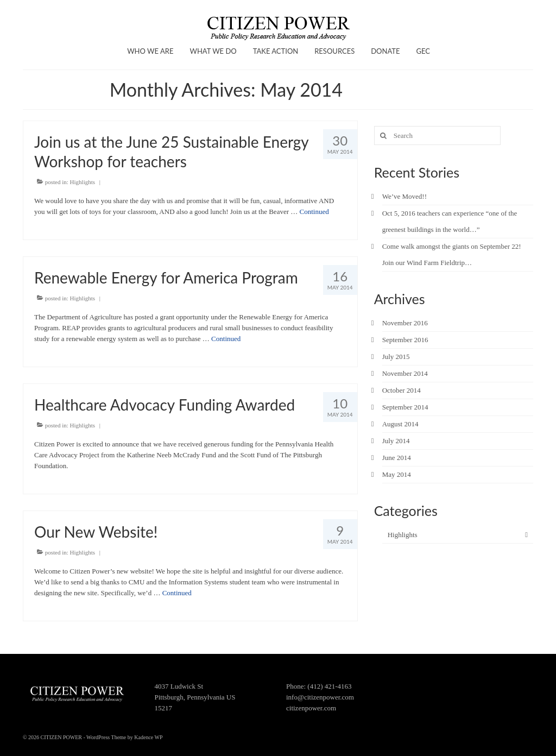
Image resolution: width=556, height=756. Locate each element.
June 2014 (397, 458)
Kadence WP (148, 737)
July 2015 (396, 357)
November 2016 (405, 323)
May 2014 (397, 474)
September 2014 (405, 407)
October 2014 (402, 390)
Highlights (83, 182)
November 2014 (405, 373)
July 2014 (396, 441)
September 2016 (405, 340)
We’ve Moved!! (405, 196)
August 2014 (400, 424)
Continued (314, 212)
